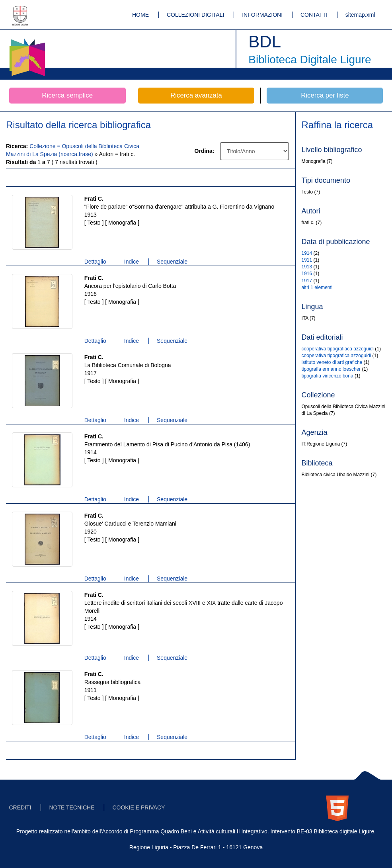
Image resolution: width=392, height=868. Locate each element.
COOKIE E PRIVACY (138, 807)
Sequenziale (172, 262)
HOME (140, 15)
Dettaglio (95, 262)
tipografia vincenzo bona (328, 376)
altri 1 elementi (317, 287)
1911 (307, 260)
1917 (307, 281)
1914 (307, 253)
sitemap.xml (360, 15)
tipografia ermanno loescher (331, 369)
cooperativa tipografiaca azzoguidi (338, 349)
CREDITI (20, 807)
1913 (307, 267)
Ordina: (205, 151)
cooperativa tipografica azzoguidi (336, 356)
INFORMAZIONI (262, 15)
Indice (132, 262)
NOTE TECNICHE (72, 807)
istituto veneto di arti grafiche (332, 362)
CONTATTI (314, 15)
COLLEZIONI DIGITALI (195, 15)
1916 (307, 274)
